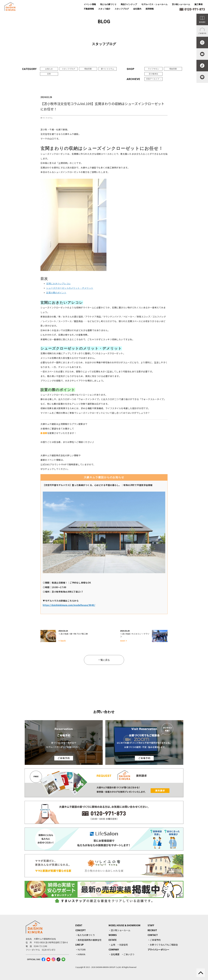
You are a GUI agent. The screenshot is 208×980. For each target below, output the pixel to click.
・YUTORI (81, 950)
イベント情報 (90, 4)
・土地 (112, 945)
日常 (49, 74)
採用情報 (150, 9)
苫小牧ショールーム (181, 4)
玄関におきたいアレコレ (59, 284)
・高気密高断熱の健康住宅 (88, 940)
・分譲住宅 (122, 945)
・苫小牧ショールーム (119, 930)
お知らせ (49, 69)
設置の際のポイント (56, 293)
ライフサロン (154, 69)
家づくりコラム (108, 69)
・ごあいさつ (128, 954)
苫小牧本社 (153, 74)
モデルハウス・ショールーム (154, 4)
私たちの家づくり (108, 4)
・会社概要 (114, 954)
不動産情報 (89, 9)
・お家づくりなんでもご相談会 (163, 945)
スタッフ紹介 (104, 9)
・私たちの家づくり (85, 935)
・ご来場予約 (154, 940)
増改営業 (88, 69)
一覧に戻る (104, 660)
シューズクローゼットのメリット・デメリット (70, 288)
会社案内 (137, 9)
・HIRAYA (80, 954)
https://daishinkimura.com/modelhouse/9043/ (69, 605)
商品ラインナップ (129, 4)
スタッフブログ (122, 9)
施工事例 (198, 4)
